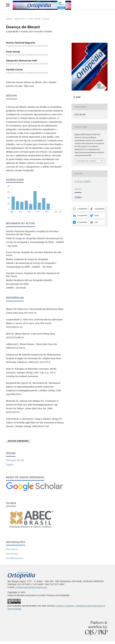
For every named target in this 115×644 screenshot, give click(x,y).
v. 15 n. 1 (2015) (34, 19)
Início (9, 19)
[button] (80, 209)
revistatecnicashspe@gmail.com (31, 587)
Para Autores (12, 554)
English (10, 465)
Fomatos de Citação (86, 161)
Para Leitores (12, 549)
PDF (78, 97)
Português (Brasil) (15, 460)
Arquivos (20, 19)
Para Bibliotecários (15, 558)
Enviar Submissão (18, 441)
